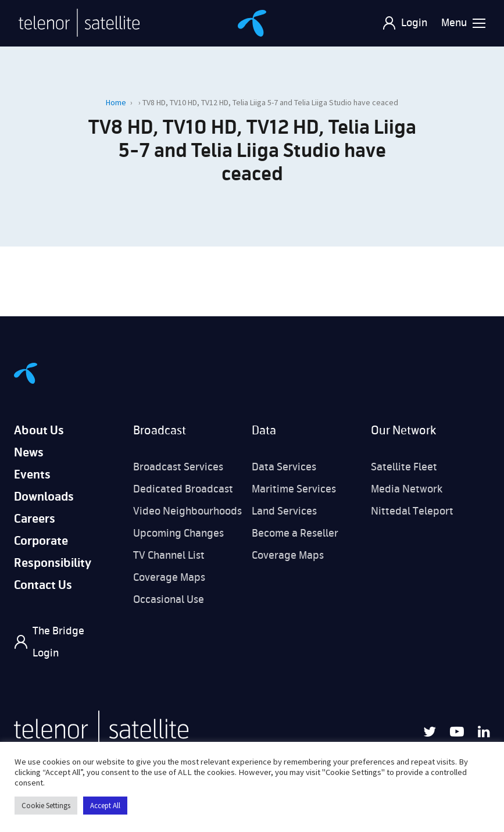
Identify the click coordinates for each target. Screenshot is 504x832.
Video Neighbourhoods (187, 511)
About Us (39, 431)
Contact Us (43, 585)
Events (32, 475)
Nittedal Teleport (412, 511)
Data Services (284, 467)
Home (116, 102)
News (29, 453)
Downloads (44, 497)
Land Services (284, 511)
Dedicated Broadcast (183, 489)
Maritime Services (294, 489)
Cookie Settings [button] (46, 806)
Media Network (407, 489)
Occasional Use (169, 599)
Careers (35, 519)
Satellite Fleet (404, 467)
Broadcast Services (178, 467)
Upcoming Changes (178, 533)
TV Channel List (169, 555)
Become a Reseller (295, 533)
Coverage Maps (169, 577)
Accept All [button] (105, 806)
